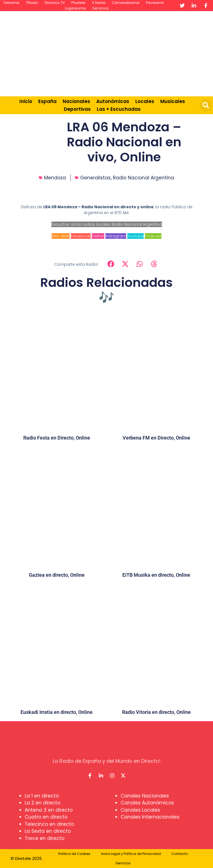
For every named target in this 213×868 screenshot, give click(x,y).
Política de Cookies (74, 854)
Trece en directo (45, 838)
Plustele (78, 3)
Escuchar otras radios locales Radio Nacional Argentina (107, 224)
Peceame (155, 3)
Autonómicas (113, 101)
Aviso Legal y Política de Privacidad (131, 854)
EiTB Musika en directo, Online (156, 575)
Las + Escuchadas (119, 109)
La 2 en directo (42, 803)
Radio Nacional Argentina (144, 178)
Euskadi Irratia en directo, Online (57, 712)
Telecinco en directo (49, 824)
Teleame (11, 3)
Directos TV (55, 3)
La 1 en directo (42, 796)
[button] (206, 105)
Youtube (135, 236)
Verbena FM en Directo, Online (156, 438)
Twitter (98, 236)
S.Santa (99, 3)
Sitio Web (61, 236)
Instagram (116, 236)
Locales (145, 101)
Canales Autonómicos (147, 803)
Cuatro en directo (46, 817)
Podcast (153, 236)
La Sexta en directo (48, 831)
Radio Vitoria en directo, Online (156, 712)
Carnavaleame (126, 3)
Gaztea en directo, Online (57, 575)
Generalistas (95, 178)
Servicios (101, 8)
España (47, 101)
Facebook (81, 236)
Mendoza (55, 178)
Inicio (26, 101)
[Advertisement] (140, 53)
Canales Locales (140, 810)
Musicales (173, 101)
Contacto (180, 854)
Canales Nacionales (145, 796)
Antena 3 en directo (49, 810)
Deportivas (77, 109)
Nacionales (76, 101)
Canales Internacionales (150, 817)
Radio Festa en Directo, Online (57, 438)
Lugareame (75, 8)
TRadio (32, 3)
